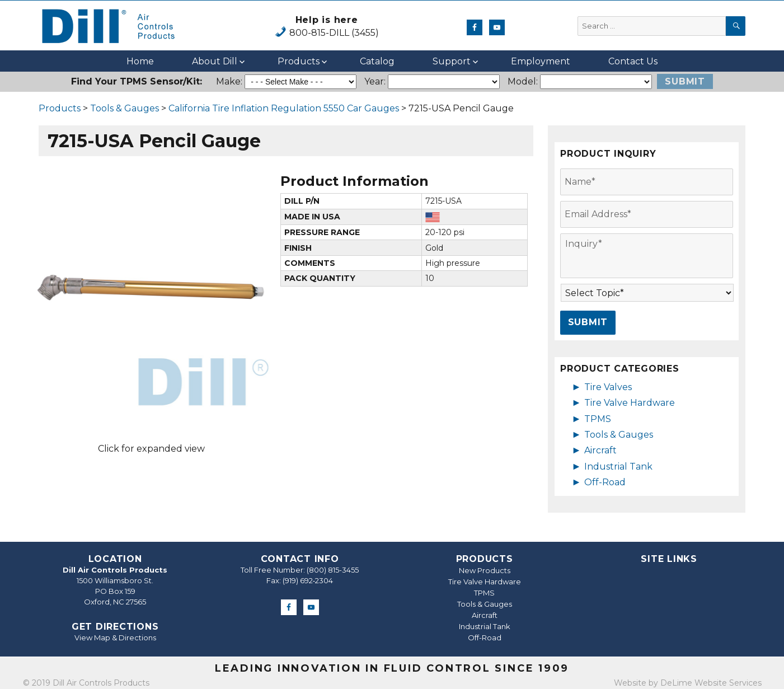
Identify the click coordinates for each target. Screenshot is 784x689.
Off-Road (605, 482)
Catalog (377, 61)
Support (452, 61)
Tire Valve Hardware (630, 403)
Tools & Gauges (125, 108)
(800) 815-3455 (333, 570)
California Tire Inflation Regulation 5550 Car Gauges (284, 108)
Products (299, 61)
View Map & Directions (115, 638)
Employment (541, 61)
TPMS (598, 419)
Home (140, 61)
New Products (485, 570)
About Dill (215, 61)
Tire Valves (608, 387)
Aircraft (600, 450)
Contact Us (633, 61)
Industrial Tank (618, 467)
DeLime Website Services (711, 683)
